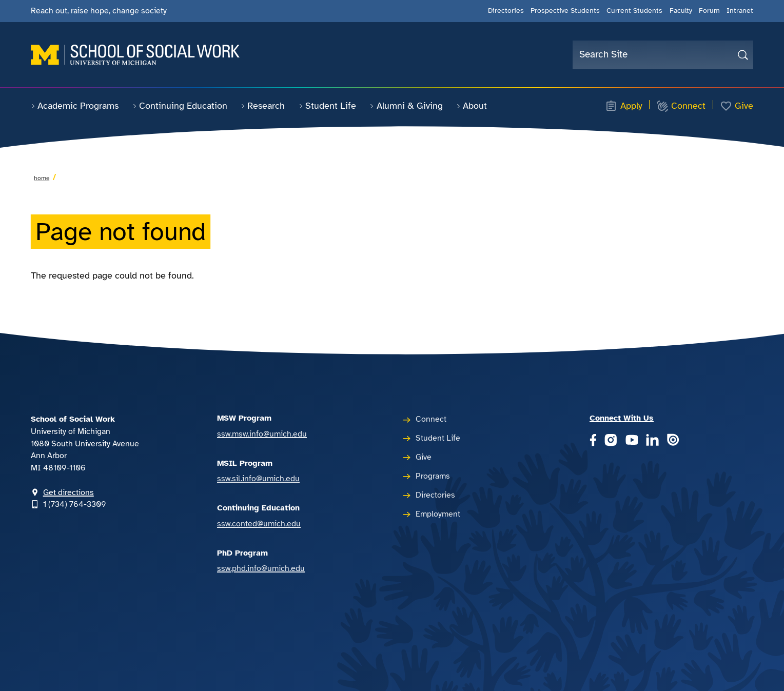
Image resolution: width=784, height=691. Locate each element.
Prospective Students (565, 11)
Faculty (681, 11)
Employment (438, 514)
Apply (623, 106)
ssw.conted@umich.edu (259, 524)
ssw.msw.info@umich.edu (262, 434)
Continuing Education (180, 106)
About (472, 106)
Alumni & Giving (406, 106)
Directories (506, 11)
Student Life (327, 106)
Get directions (68, 492)
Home (42, 178)
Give (737, 106)
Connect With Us (622, 418)
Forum (709, 11)
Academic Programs (75, 106)
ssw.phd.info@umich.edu (261, 568)
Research (263, 106)
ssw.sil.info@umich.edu (258, 479)
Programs (433, 476)
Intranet (740, 11)
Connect (681, 106)
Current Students (634, 11)
